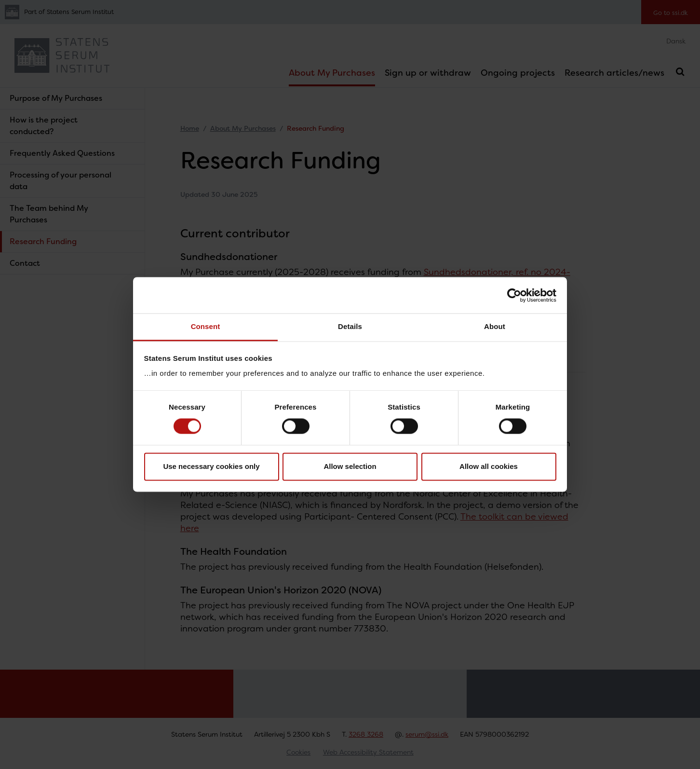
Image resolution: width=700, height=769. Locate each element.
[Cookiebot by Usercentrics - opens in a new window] (514, 295)
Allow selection (350, 466)
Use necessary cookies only (211, 466)
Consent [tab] (206, 326)
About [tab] (495, 326)
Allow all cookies (489, 466)
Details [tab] (350, 326)
